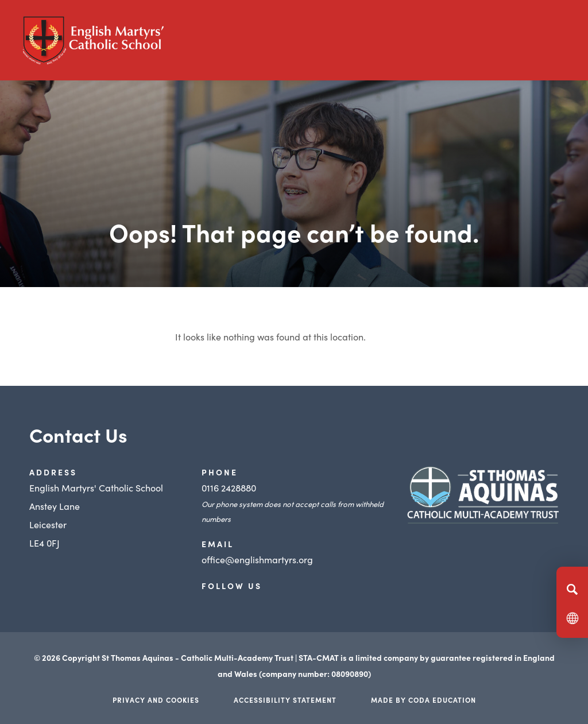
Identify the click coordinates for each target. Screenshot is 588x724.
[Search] (572, 589)
